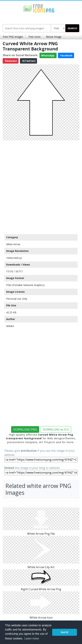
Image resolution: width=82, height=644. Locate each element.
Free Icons (35, 37)
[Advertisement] (41, 186)
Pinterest (11, 61)
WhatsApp (48, 55)
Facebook (66, 55)
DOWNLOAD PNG (25, 429)
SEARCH (72, 28)
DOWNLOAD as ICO (56, 429)
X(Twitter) (28, 61)
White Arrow (13, 244)
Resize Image (54, 37)
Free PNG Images (13, 37)
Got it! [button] (65, 632)
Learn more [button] (32, 638)
